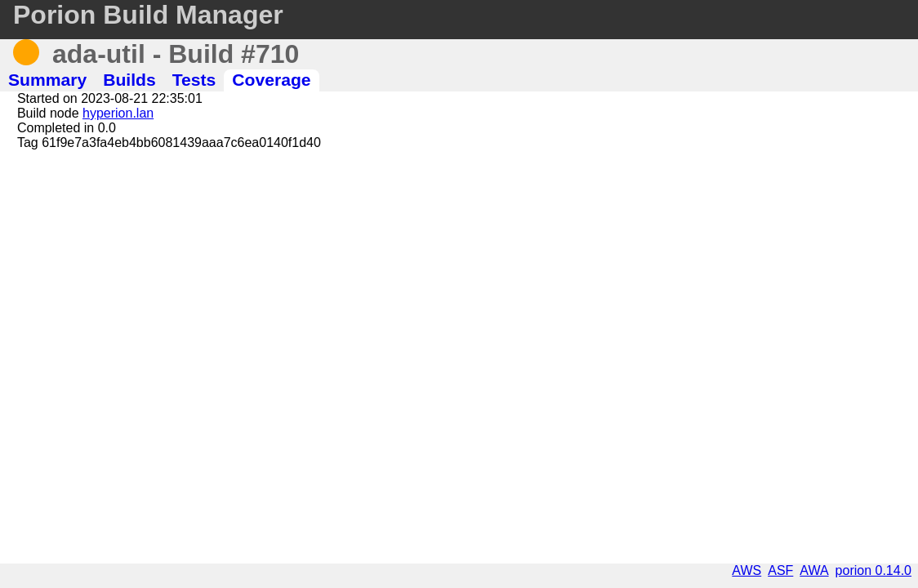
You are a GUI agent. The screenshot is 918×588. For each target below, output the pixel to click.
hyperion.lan (118, 113)
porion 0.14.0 (873, 570)
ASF (780, 570)
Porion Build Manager (148, 15)
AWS (746, 570)
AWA (814, 570)
